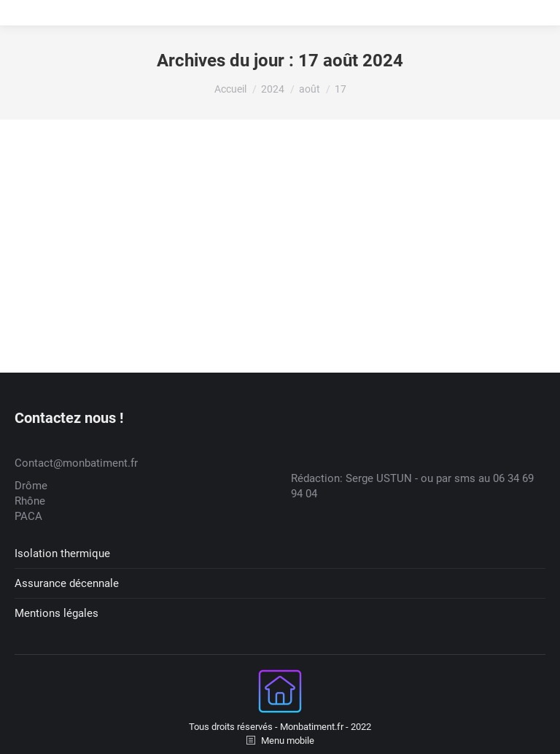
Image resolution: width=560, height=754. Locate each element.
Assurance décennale (67, 583)
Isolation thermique (62, 553)
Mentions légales (57, 613)
